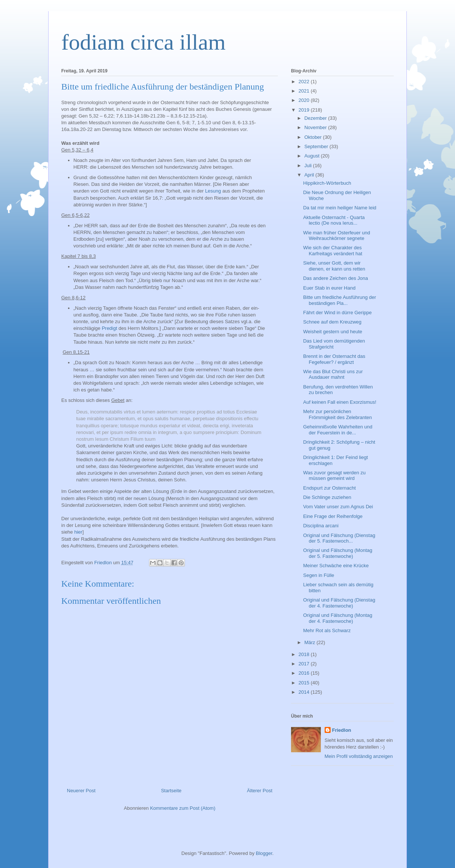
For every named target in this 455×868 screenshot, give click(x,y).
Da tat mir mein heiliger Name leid (340, 208)
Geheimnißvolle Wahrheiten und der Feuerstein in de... (338, 430)
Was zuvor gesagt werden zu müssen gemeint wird (334, 476)
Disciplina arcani (321, 526)
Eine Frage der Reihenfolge (333, 516)
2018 (305, 654)
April (310, 175)
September (317, 146)
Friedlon (342, 730)
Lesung (213, 191)
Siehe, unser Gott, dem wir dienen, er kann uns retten (334, 266)
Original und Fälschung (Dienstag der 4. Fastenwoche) (339, 603)
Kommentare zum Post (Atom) (183, 808)
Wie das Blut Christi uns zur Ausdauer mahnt (333, 374)
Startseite (171, 791)
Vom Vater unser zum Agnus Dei (338, 507)
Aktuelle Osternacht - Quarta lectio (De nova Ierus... (334, 220)
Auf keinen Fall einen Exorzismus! (340, 402)
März (311, 642)
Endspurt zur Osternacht (329, 488)
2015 (305, 683)
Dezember (316, 118)
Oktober (314, 137)
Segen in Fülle (318, 575)
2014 (305, 692)
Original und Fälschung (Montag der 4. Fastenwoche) (338, 618)
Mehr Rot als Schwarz (327, 630)
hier (78, 532)
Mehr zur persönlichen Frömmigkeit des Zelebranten (337, 414)
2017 (305, 664)
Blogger (264, 853)
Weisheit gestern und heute (332, 332)
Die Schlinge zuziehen (327, 497)
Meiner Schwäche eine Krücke (336, 566)
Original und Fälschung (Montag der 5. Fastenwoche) (338, 553)
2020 (305, 100)
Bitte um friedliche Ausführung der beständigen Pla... (339, 300)
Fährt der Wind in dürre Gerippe (337, 313)
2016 (305, 673)
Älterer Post (260, 791)
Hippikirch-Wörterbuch (327, 183)
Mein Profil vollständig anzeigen (359, 756)
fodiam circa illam (143, 42)
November (316, 127)
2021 (305, 91)
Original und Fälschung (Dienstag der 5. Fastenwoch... (339, 538)
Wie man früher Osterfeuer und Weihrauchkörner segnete (336, 236)
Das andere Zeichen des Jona (335, 278)
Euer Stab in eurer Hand (329, 288)
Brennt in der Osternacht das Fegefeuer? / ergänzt (334, 359)
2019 (305, 110)
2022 (305, 82)
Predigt (109, 328)
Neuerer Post (81, 791)
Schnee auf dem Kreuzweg (332, 322)
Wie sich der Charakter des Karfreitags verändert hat (332, 251)
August (313, 156)
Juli (309, 166)
